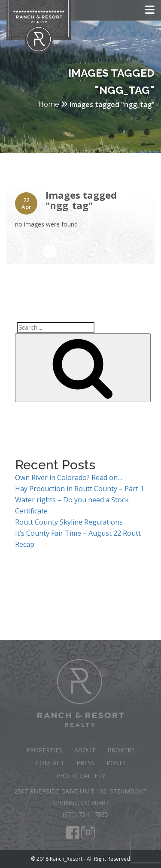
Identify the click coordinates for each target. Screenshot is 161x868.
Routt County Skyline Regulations (69, 522)
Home (49, 104)
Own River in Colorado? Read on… (69, 477)
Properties (44, 750)
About (85, 750)
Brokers (121, 750)
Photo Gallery (81, 776)
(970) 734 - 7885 (85, 814)
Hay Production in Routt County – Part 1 (79, 489)
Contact (50, 763)
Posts (116, 763)
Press (85, 763)
